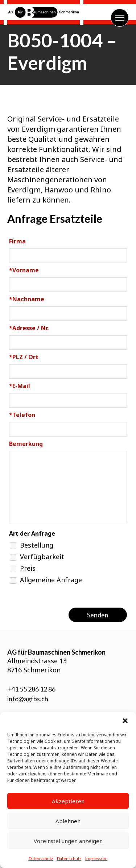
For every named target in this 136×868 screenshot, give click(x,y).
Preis (28, 568)
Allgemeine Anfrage (51, 580)
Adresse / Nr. (29, 328)
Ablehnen (68, 821)
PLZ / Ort (24, 357)
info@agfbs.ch (28, 699)
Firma (17, 241)
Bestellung (37, 545)
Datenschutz (41, 858)
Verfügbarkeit (42, 557)
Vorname (24, 270)
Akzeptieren (68, 801)
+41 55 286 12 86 (31, 689)
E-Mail (20, 386)
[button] (125, 721)
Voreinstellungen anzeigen (68, 841)
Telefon (22, 415)
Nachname (27, 299)
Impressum (96, 858)
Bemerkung (26, 444)
